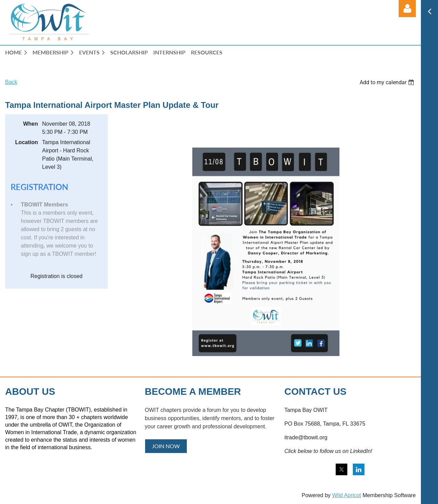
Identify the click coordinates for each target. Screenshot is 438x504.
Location (27, 142)
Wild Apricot (346, 495)
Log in (407, 9)
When (30, 124)
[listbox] (388, 82)
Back (11, 82)
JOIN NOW (166, 446)
